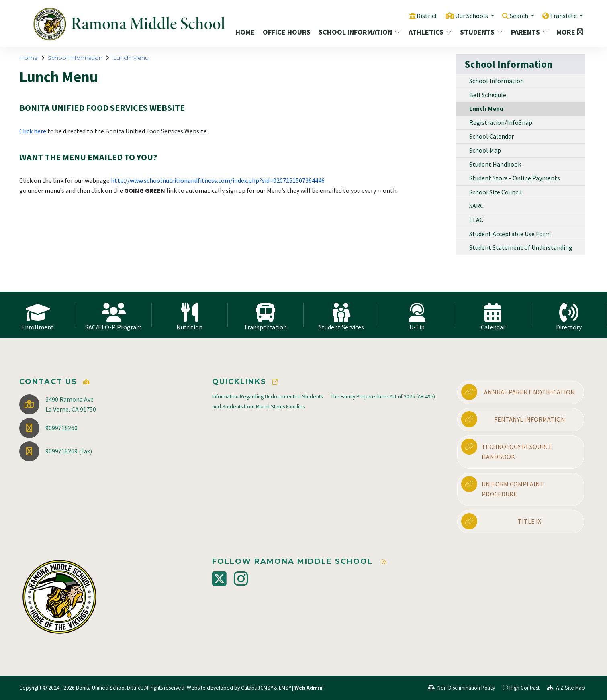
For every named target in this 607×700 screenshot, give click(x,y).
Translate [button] (563, 16)
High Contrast (524, 688)
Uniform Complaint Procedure (503, 487)
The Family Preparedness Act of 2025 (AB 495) (383, 397)
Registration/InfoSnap (501, 122)
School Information (357, 32)
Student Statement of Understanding (521, 247)
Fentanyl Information (513, 419)
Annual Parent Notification (518, 392)
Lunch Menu (131, 58)
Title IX (501, 521)
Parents (529, 32)
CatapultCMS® (257, 688)
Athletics (430, 32)
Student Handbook (495, 164)
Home (245, 32)
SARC (476, 206)
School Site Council (496, 192)
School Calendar (492, 136)
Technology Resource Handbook (507, 450)
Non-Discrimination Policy (461, 688)
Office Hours (286, 32)
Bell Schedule (488, 95)
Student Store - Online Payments (515, 178)
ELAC (476, 220)
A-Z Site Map (566, 688)
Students (481, 32)
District (419, 16)
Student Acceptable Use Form (510, 234)
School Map (485, 150)
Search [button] (516, 16)
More (568, 32)
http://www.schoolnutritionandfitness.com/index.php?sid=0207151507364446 (218, 180)
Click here (33, 131)
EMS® (285, 688)
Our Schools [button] (466, 16)
